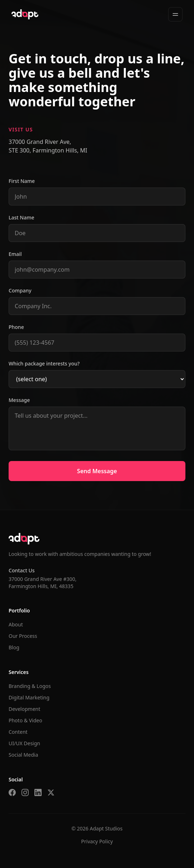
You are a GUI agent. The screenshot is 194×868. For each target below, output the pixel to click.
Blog (14, 647)
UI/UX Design (24, 743)
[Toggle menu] (175, 14)
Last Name (21, 217)
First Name (22, 181)
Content (18, 732)
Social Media (23, 755)
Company (20, 290)
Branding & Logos (30, 686)
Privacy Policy (97, 841)
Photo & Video (25, 720)
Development (24, 709)
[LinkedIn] (38, 792)
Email (15, 254)
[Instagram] (25, 792)
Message (19, 400)
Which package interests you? (44, 363)
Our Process (23, 636)
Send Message (97, 471)
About (16, 624)
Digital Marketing (29, 697)
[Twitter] (51, 792)
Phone (16, 327)
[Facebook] (12, 792)
